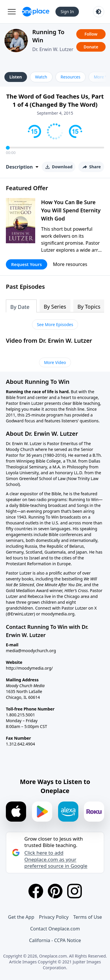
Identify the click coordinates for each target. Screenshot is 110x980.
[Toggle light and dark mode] (99, 12)
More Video (55, 362)
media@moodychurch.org (31, 651)
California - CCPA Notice (55, 940)
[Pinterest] (55, 891)
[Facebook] (36, 891)
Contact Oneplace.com (55, 929)
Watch (41, 77)
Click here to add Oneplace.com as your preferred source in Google (56, 859)
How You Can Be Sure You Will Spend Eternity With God (71, 210)
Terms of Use (88, 917)
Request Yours (27, 264)
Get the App (21, 917)
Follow (91, 34)
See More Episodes (55, 324)
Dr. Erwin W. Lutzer (53, 49)
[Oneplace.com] (36, 12)
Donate (91, 47)
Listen (16, 77)
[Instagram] (75, 891)
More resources (70, 264)
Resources (71, 77)
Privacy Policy (54, 917)
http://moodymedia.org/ (29, 668)
